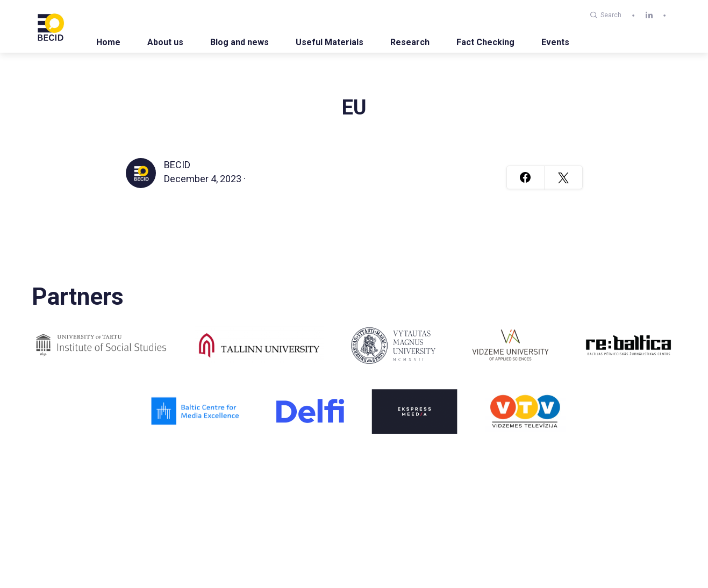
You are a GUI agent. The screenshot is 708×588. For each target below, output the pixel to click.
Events (555, 42)
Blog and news (239, 42)
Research (410, 42)
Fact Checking (485, 42)
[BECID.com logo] (51, 26)
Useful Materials (330, 42)
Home (108, 42)
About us (165, 42)
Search (606, 15)
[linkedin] (649, 15)
